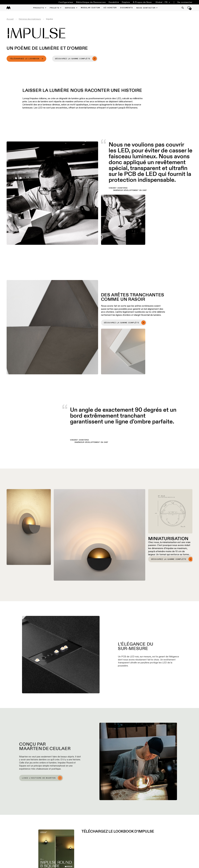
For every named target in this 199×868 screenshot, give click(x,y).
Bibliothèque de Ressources (91, 2)
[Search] (183, 8)
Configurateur (66, 2)
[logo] (8, 8)
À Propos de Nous (142, 2)
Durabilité (114, 2)
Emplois (126, 2)
